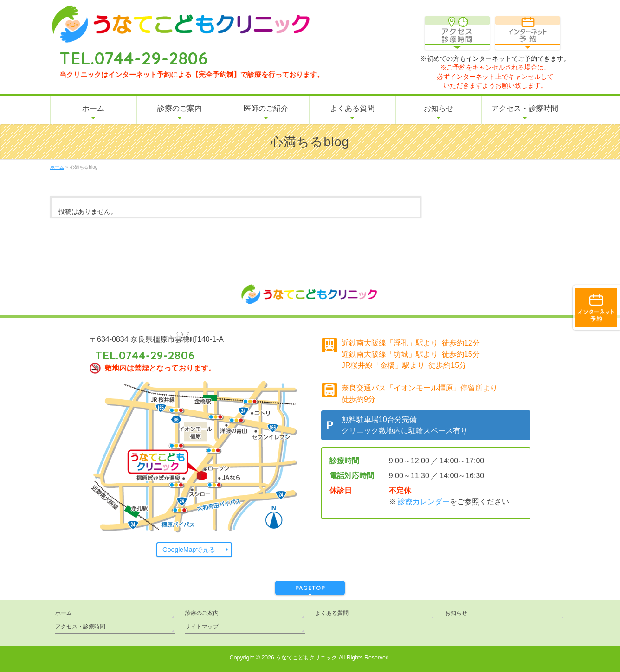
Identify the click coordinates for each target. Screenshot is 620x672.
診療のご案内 (202, 613)
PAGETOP (310, 588)
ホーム (64, 613)
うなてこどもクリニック (306, 658)
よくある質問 (332, 613)
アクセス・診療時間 (80, 627)
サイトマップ (202, 627)
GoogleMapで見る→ (192, 550)
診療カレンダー (424, 502)
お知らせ (456, 613)
